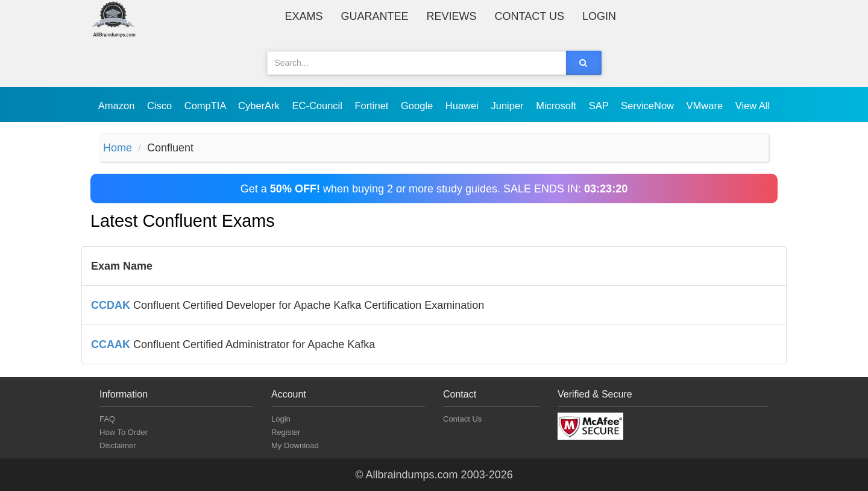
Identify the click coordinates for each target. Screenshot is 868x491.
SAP (600, 106)
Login (599, 16)
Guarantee (375, 16)
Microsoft (558, 106)
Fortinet (373, 106)
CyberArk (260, 106)
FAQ (107, 419)
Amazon (118, 106)
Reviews (452, 16)
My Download (295, 445)
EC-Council (318, 106)
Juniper (508, 106)
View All (753, 106)
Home (118, 148)
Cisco (161, 106)
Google (418, 106)
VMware (706, 106)
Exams (304, 16)
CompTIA (206, 106)
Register (286, 432)
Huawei (464, 106)
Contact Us (530, 16)
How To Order (124, 432)
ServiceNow (649, 106)
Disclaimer (118, 445)
